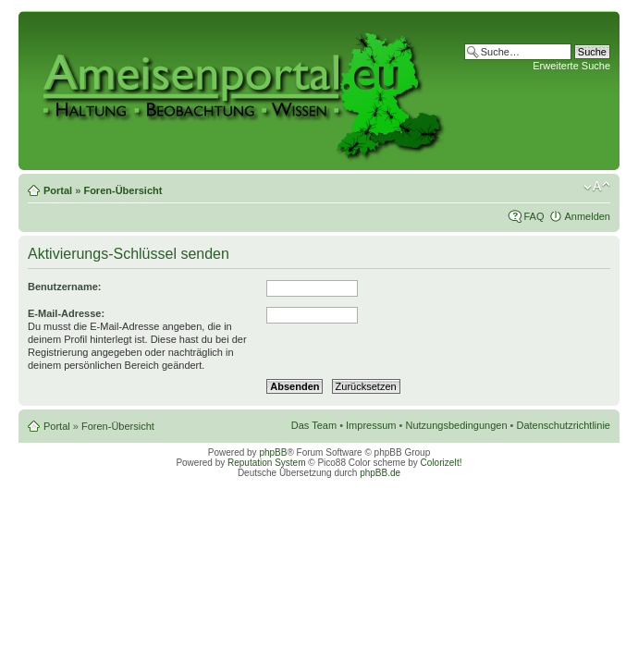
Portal (58, 190)
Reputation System (267, 463)
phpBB (273, 452)
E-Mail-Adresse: (66, 313)
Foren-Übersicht (123, 190)
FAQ (534, 216)
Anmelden (587, 216)
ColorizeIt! (442, 463)
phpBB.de (380, 473)
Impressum (371, 425)
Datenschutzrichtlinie (564, 425)
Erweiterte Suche (571, 66)
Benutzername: (64, 287)
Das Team (314, 425)
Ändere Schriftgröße (597, 187)
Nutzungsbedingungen (456, 425)
